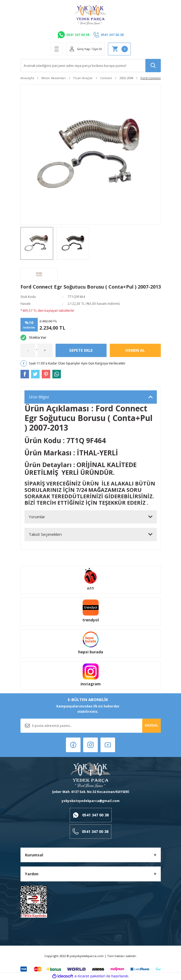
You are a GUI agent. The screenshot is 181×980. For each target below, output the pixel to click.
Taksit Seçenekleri (45, 534)
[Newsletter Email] (91, 726)
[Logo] (90, 15)
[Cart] (119, 49)
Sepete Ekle (81, 350)
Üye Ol (97, 49)
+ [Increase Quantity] (45, 350)
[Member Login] (79, 49)
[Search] (91, 66)
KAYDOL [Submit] (151, 725)
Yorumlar (37, 517)
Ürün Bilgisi (39, 397)
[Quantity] (36, 350)
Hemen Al (135, 350)
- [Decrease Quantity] (28, 350)
